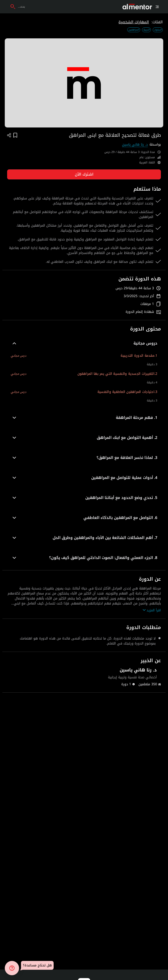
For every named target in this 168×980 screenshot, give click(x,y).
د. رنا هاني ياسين (135, 145)
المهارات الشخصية (134, 22)
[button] (84, 343)
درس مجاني (18, 356)
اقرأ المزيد (152, 610)
